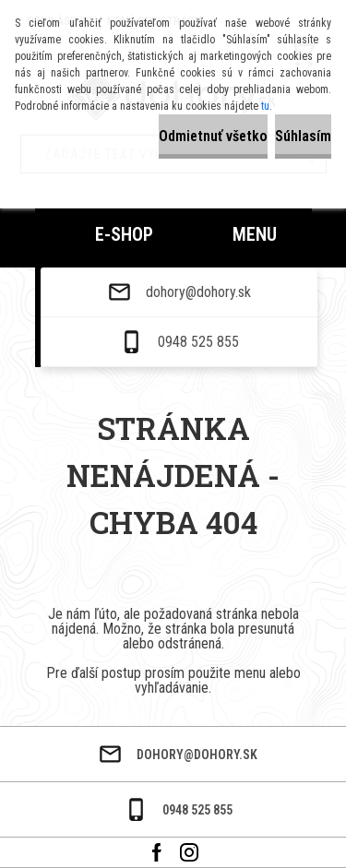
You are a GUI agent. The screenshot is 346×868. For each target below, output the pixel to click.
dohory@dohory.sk (198, 292)
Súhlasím (303, 136)
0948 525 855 (198, 342)
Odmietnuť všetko (213, 136)
